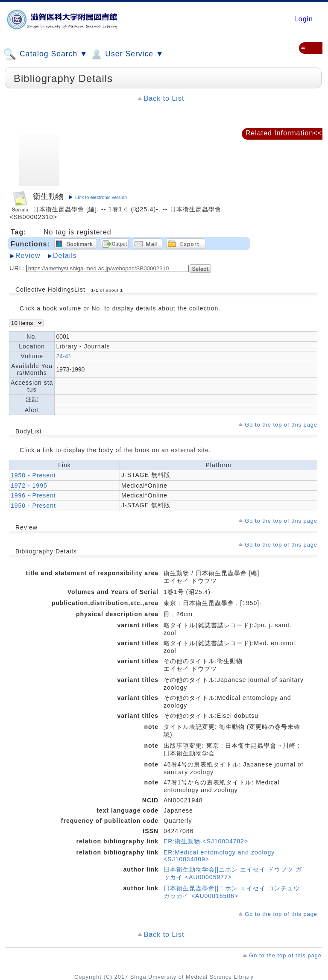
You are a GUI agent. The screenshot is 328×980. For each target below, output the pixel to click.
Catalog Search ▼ (45, 54)
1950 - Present (33, 475)
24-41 (64, 356)
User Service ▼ (127, 54)
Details (65, 256)
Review (28, 256)
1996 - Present (33, 495)
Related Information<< (284, 133)
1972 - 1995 (29, 486)
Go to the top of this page (281, 425)
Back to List (164, 98)
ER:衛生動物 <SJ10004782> (206, 841)
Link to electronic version (101, 197)
